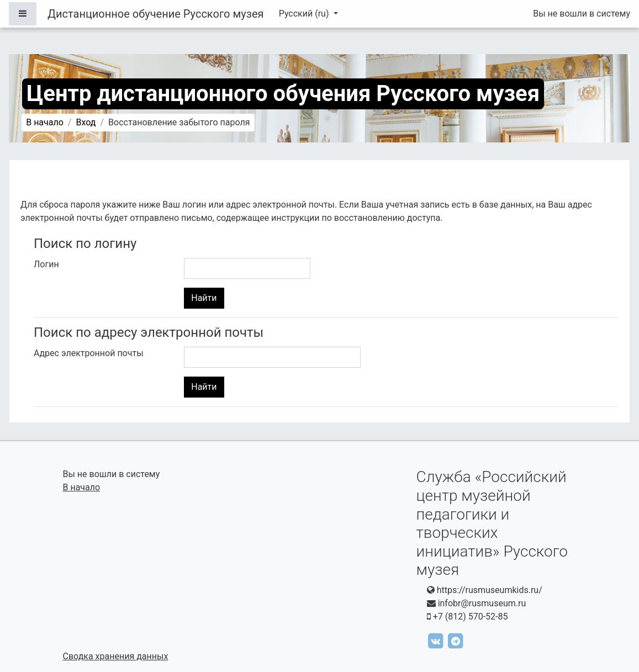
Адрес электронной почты (89, 353)
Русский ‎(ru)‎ (305, 14)
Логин (46, 264)
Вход (86, 122)
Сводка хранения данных (116, 656)
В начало (45, 122)
